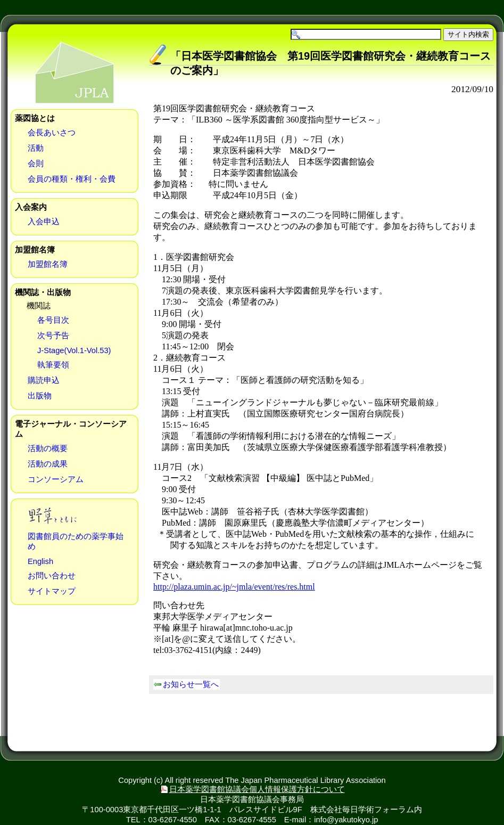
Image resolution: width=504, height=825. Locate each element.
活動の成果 (48, 464)
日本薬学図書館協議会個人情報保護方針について (257, 789)
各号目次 (53, 320)
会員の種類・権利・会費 (72, 179)
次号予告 (53, 336)
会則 (36, 164)
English (40, 561)
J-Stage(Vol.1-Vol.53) (74, 350)
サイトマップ (52, 591)
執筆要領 (53, 365)
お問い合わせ (52, 576)
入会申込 (44, 222)
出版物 (40, 396)
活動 (36, 148)
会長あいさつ (52, 133)
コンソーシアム (56, 479)
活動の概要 (48, 448)
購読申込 (44, 380)
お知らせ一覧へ (191, 684)
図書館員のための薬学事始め (76, 541)
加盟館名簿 (48, 264)
